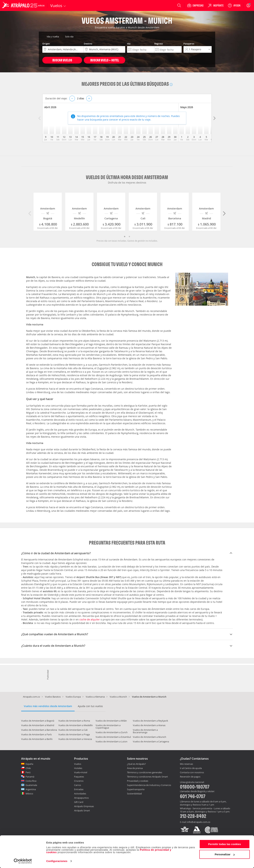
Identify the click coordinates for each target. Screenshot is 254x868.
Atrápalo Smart (82, 810)
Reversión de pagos (190, 777)
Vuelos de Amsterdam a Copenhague (108, 726)
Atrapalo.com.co (31, 697)
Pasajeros (189, 44)
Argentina (31, 789)
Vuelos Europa (73, 697)
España (29, 764)
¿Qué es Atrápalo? (136, 764)
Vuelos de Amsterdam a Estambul (113, 737)
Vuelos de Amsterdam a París (36, 734)
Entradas (79, 789)
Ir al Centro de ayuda (191, 768)
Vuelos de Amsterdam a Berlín (37, 739)
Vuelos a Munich (118, 697)
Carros (78, 785)
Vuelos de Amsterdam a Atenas (149, 725)
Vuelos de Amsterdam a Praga (74, 734)
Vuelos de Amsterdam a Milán (111, 721)
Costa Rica (31, 781)
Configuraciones (57, 861)
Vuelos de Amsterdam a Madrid (38, 725)
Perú (28, 772)
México (29, 794)
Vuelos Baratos (53, 697)
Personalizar (225, 854)
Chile (28, 768)
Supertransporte (136, 789)
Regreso (159, 44)
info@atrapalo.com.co (199, 822)
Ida (129, 44)
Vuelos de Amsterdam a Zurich (112, 732)
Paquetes (79, 777)
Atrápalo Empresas (84, 806)
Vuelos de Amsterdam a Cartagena (151, 741)
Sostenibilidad (134, 794)
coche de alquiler (90, 619)
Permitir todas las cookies (225, 844)
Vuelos (78, 764)
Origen (46, 44)
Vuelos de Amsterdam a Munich (149, 737)
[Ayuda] (234, 5)
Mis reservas (186, 764)
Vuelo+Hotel (81, 772)
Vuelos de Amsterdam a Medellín (76, 725)
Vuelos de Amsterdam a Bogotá (38, 721)
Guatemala (31, 785)
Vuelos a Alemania (95, 697)
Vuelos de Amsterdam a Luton (111, 741)
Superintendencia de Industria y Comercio (149, 785)
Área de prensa (135, 768)
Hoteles (78, 768)
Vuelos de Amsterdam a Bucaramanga (145, 731)
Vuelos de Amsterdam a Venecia (75, 739)
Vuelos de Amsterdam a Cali (73, 730)
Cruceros (79, 781)
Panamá (30, 777)
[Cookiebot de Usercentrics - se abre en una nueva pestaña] (23, 861)
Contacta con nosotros (192, 773)
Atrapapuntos (81, 798)
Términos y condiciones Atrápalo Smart (147, 777)
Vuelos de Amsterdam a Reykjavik (150, 721)
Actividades (80, 794)
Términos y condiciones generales (145, 772)
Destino (88, 44)
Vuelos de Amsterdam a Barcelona (39, 730)
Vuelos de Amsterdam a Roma (74, 721)
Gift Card (79, 802)
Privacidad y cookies (138, 781)
